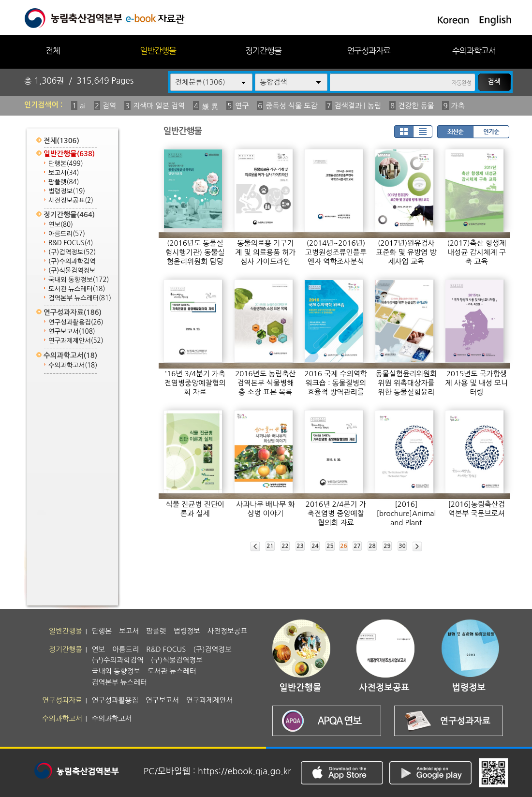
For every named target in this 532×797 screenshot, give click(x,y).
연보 (61, 225)
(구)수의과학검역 (72, 261)
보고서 (64, 173)
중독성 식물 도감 (291, 106)
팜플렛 (64, 182)
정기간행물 (263, 51)
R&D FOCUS (71, 243)
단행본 (66, 164)
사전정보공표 (71, 200)
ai (83, 106)
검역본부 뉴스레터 (80, 298)
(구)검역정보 (72, 252)
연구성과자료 (369, 51)
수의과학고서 (474, 51)
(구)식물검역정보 (72, 271)
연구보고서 (72, 332)
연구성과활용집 (76, 322)
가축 (458, 106)
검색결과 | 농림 (358, 106)
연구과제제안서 (76, 341)
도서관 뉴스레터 (77, 289)
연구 (242, 106)
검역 (109, 106)
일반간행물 (158, 51)
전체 (53, 51)
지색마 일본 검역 (159, 106)
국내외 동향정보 (79, 280)
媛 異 (210, 107)
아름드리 (67, 234)
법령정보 (67, 191)
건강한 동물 (416, 106)
